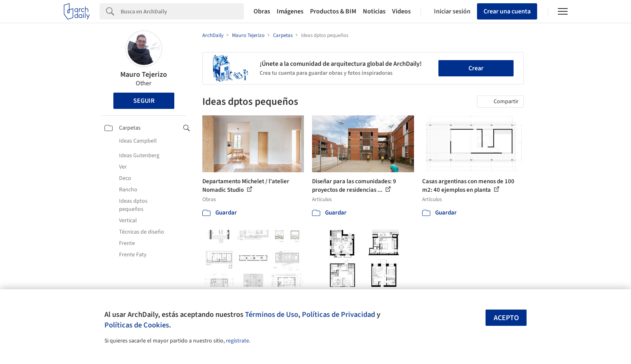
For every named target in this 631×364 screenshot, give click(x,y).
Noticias (374, 11)
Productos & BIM (333, 11)
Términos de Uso (272, 314)
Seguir (144, 101)
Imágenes (290, 11)
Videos (401, 11)
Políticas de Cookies (137, 325)
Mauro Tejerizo (144, 75)
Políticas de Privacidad (338, 314)
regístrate (237, 341)
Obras (262, 11)
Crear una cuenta (507, 11)
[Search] (182, 11)
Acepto (506, 318)
